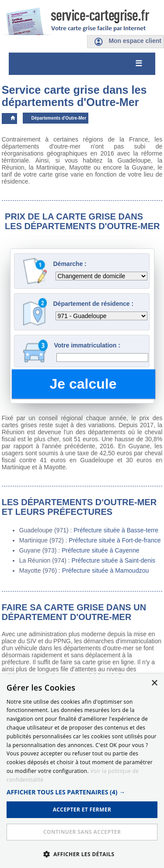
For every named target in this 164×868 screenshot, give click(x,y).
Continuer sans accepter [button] (82, 832)
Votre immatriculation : (87, 345)
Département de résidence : (94, 304)
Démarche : (70, 264)
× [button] (154, 683)
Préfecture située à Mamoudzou (105, 570)
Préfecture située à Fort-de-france (115, 540)
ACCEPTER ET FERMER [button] (82, 810)
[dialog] (82, 771)
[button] (82, 792)
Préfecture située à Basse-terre (116, 530)
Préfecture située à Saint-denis (113, 560)
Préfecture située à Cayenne (100, 550)
